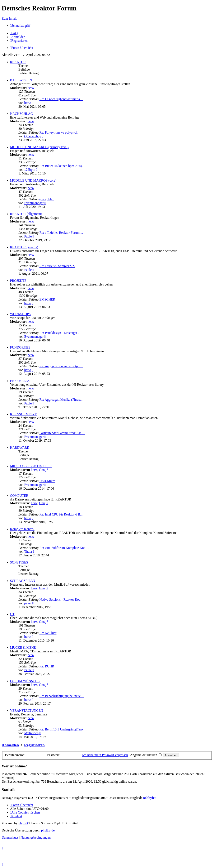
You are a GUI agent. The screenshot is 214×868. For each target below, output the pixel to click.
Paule (28, 236)
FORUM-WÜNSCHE (25, 681)
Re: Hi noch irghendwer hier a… (61, 99)
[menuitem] (14, 33)
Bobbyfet (149, 798)
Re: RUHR (47, 666)
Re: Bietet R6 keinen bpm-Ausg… (62, 166)
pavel (28, 603)
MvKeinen (31, 733)
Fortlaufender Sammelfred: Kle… (62, 433)
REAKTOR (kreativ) (24, 247)
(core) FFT (47, 199)
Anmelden (10, 745)
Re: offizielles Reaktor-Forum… (61, 233)
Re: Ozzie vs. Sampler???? (57, 266)
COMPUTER (19, 496)
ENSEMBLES (20, 381)
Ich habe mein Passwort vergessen (105, 755)
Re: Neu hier (48, 633)
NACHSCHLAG (21, 114)
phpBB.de (48, 830)
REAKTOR (18, 62)
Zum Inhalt (9, 18)
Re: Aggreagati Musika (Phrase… (62, 400)
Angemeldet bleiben (146, 755)
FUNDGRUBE (20, 347)
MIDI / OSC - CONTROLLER (31, 466)
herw (31, 88)
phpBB (23, 823)
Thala (28, 552)
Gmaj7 (44, 470)
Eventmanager (34, 203)
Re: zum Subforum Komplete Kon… (64, 548)
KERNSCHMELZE (23, 414)
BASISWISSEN (21, 80)
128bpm (30, 170)
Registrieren (34, 745)
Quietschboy (33, 136)
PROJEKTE (18, 281)
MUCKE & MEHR (23, 648)
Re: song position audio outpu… (61, 366)
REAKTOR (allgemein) (26, 214)
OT (12, 614)
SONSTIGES (19, 562)
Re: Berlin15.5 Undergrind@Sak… (63, 729)
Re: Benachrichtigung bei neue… (62, 696)
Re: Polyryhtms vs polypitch (58, 132)
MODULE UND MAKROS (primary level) (39, 147)
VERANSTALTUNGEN (27, 711)
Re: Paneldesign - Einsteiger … (60, 333)
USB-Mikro (47, 481)
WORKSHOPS (20, 314)
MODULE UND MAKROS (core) (33, 180)
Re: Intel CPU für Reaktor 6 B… (61, 514)
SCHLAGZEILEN (23, 581)
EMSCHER (47, 299)
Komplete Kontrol (22, 529)
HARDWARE (20, 448)
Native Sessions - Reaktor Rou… (61, 600)
